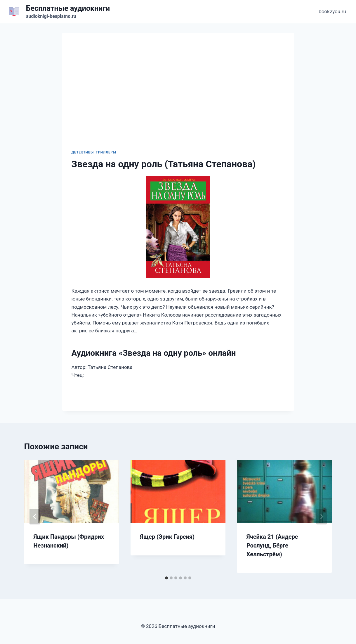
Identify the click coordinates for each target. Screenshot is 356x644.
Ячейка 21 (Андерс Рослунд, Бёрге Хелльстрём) (272, 545)
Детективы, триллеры (94, 152)
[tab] (166, 578)
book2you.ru (332, 11)
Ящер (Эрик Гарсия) (167, 537)
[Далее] (322, 517)
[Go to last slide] (35, 517)
